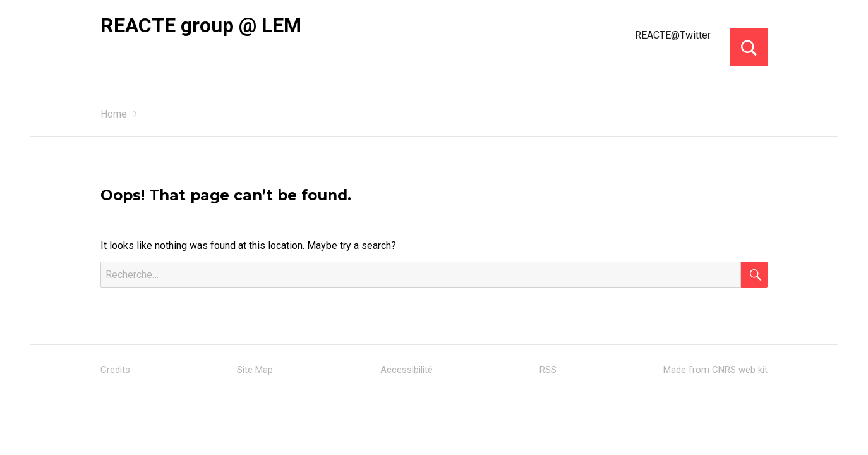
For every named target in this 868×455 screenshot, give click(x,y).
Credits (115, 370)
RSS (548, 370)
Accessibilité (407, 370)
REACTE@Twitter (673, 35)
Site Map (255, 370)
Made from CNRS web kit (715, 370)
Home (114, 114)
